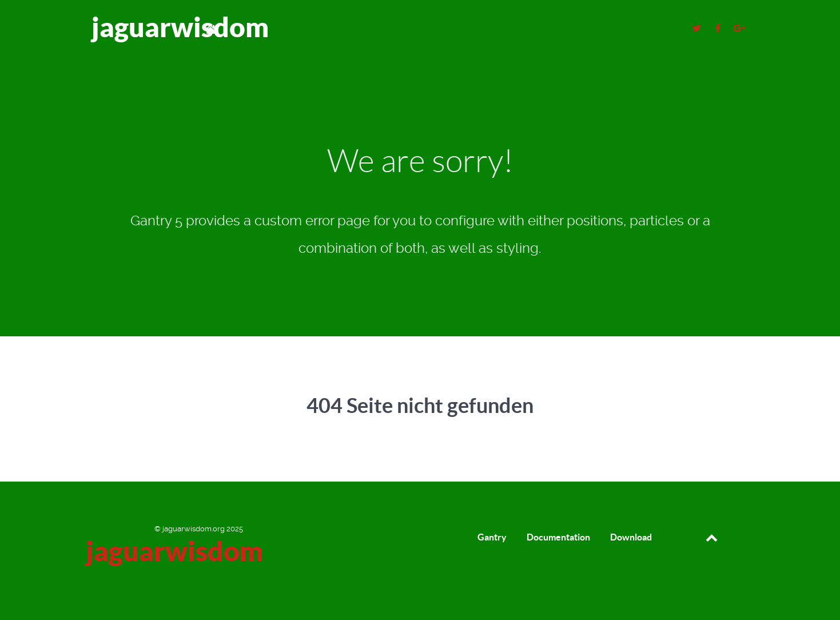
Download (631, 537)
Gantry (492, 537)
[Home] (212, 29)
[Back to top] (712, 537)
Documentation (558, 537)
